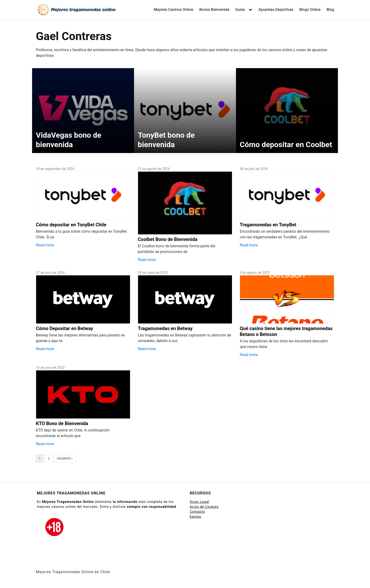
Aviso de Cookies (204, 507)
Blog (330, 10)
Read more (45, 245)
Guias (240, 10)
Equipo (196, 517)
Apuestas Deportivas (276, 10)
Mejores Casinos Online (173, 10)
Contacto (197, 512)
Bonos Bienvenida (214, 10)
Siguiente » (65, 459)
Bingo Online (310, 10)
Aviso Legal (200, 502)
